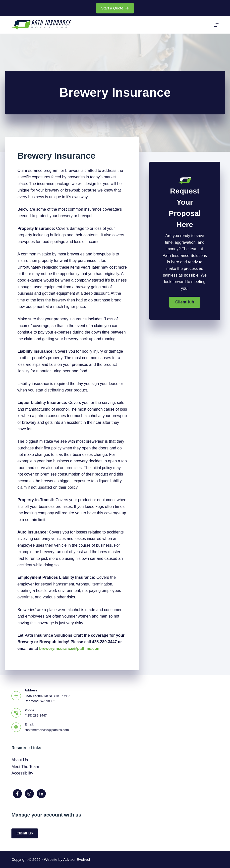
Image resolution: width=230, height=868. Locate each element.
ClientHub (25, 833)
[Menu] (216, 25)
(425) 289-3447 (36, 715)
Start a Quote (115, 8)
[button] (185, 302)
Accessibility (22, 773)
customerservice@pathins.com (47, 730)
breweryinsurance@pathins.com (70, 649)
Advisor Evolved (77, 859)
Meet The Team (25, 767)
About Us (20, 760)
